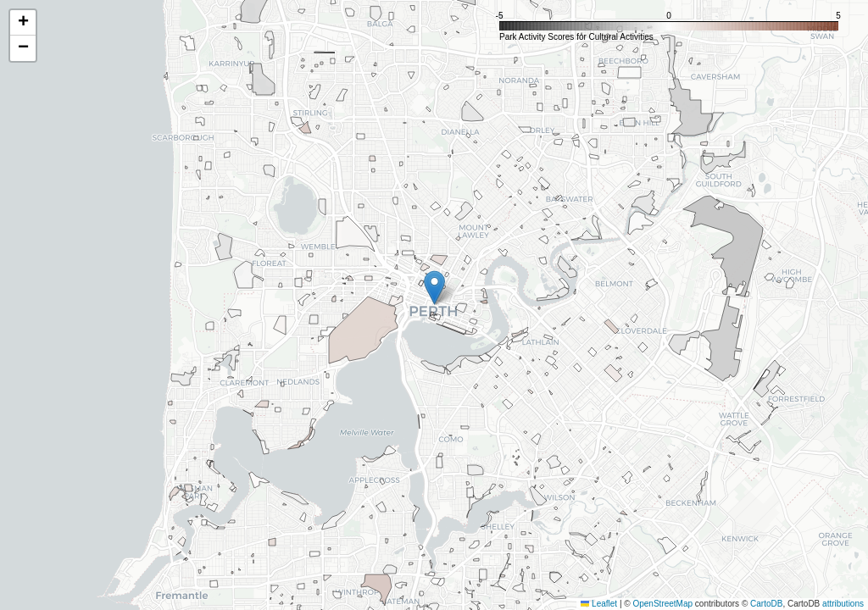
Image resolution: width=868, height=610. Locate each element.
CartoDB (766, 604)
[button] (434, 288)
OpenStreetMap (662, 604)
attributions (843, 604)
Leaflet (599, 604)
